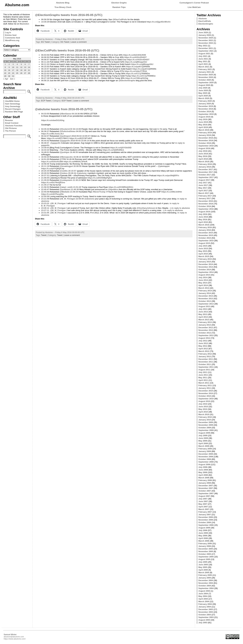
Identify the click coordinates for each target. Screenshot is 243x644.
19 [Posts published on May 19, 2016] (21, 70)
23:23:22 (45, 203)
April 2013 (203, 317)
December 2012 (206, 328)
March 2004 (204, 601)
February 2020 (205, 101)
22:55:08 (45, 192)
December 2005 (206, 549)
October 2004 (205, 586)
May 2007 (203, 504)
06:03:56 (45, 55)
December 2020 (206, 75)
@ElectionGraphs (127, 80)
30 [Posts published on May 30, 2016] (9, 76)
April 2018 (203, 159)
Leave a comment (79, 42)
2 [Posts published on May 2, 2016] (9, 64)
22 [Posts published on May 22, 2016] (5, 73)
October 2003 (205, 615)
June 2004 (203, 594)
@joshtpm (64, 152)
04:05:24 (80, 131)
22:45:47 (45, 189)
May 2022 (203, 46)
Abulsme (203, 19)
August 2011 (204, 370)
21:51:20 (77, 187)
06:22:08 (45, 76)
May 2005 (203, 567)
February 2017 (205, 196)
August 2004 (204, 591)
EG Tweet (45, 42)
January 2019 (205, 135)
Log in (8, 32)
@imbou (64, 173)
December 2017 (206, 169)
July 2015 (203, 246)
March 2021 (204, 67)
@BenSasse (65, 114)
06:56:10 (45, 80)
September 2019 (206, 114)
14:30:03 (45, 148)
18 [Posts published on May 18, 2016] (17, 70)
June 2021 (203, 59)
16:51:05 (45, 159)
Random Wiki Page (14, 112)
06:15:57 (45, 69)
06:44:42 (45, 141)
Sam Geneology (13, 104)
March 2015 (204, 256)
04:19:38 (76, 114)
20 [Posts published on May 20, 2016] (25, 70)
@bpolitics (113, 189)
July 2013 (203, 309)
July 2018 (203, 151)
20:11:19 (45, 166)
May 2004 (203, 596)
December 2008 (206, 454)
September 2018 (206, 146)
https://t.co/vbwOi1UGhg (53, 120)
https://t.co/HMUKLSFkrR (75, 162)
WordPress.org (12, 40)
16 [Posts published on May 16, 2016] (9, 70)
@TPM (63, 159)
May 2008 (203, 472)
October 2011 (205, 364)
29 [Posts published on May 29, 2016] (5, 76)
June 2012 (203, 343)
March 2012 (204, 351)
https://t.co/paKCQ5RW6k (138, 67)
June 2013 (203, 312)
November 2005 (206, 551)
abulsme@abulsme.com (14, 637)
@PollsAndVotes (68, 131)
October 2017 (205, 175)
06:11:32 (45, 64)
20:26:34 (72, 173)
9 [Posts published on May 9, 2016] (9, 67)
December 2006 (206, 517)
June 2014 (203, 280)
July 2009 (203, 436)
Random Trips (119, 7)
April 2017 (203, 191)
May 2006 (203, 536)
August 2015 (204, 243)
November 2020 (206, 77)
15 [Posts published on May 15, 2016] (5, 70)
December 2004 (206, 580)
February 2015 (205, 259)
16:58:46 (45, 164)
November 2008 (206, 457)
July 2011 (203, 372)
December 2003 (206, 609)
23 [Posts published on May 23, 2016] (9, 73)
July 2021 (203, 56)
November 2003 (206, 612)
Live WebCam (194, 7)
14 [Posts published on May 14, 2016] (29, 67)
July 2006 (203, 530)
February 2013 (205, 322)
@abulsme (82, 173)
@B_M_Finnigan (67, 199)
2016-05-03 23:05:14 (80, 141)
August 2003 (204, 620)
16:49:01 (45, 152)
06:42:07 (45, 136)
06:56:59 (45, 19)
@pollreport (65, 136)
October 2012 (205, 333)
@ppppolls (74, 80)
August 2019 (204, 117)
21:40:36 (75, 189)
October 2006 (205, 522)
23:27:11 (45, 210)
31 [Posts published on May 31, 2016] (13, 76)
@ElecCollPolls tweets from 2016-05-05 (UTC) (67, 50)
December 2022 (206, 40)
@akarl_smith (66, 187)
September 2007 (206, 493)
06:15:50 (45, 67)
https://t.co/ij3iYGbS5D (121, 148)
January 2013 (205, 325)
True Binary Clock (63, 7)
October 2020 (205, 80)
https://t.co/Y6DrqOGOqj (137, 78)
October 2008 (205, 459)
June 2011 (203, 375)
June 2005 (203, 565)
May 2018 (203, 156)
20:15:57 (72, 171)
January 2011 (205, 388)
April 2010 (203, 412)
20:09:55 (77, 166)
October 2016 (205, 206)
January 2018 (205, 167)
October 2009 (205, 428)
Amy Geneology (13, 106)
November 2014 (206, 267)
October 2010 (205, 396)
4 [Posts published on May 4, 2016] (17, 64)
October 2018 (205, 143)
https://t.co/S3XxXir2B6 (52, 162)
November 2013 (206, 299)
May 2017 (203, 188)
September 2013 (206, 304)
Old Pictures (11, 128)
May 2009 (203, 441)
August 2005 (204, 559)
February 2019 (205, 133)
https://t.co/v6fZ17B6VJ (58, 138)
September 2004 (206, 588)
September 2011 (206, 367)
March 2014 (204, 288)
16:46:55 (74, 152)
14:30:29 (45, 22)
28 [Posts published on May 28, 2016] (29, 73)
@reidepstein (66, 180)
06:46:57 (45, 143)
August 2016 (204, 212)
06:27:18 (45, 78)
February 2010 (205, 417)
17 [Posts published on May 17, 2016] (13, 70)
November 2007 (206, 488)
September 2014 (206, 272)
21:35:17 (45, 185)
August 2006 (204, 528)
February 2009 (205, 449)
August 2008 (204, 464)
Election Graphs (119, 3)
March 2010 (204, 414)
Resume (9, 120)
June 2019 (203, 122)
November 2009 (206, 425)
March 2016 (204, 225)
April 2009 (203, 443)
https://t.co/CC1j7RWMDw (138, 74)
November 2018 (206, 140)
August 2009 (204, 433)
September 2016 (206, 209)
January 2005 (205, 578)
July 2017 (203, 183)
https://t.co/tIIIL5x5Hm (172, 192)
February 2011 (205, 385)
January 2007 (205, 515)
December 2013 (206, 296)
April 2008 (203, 475)
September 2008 (206, 462)
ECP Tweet (46, 101)
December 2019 (206, 106)
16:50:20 (45, 157)
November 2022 (206, 43)
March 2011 (204, 383)
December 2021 (206, 48)
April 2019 (203, 127)
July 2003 (203, 623)
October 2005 (205, 554)
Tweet (44, 235)
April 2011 (203, 380)
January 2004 (205, 607)
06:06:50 (45, 57)
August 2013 (204, 306)
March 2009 (204, 446)
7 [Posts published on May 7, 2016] (29, 64)
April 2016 (203, 222)
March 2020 (204, 98)
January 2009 (205, 451)
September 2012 (206, 335)
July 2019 (203, 119)
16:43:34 (45, 150)
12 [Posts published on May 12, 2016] (21, 67)
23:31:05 (45, 213)
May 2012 (203, 346)
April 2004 (203, 599)
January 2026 (205, 35)
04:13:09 (77, 129)
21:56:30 (74, 192)
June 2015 (203, 248)
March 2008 (204, 478)
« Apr (6, 79)
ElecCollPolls (205, 21)
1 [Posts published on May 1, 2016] (5, 64)
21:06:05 (45, 178)
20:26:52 (45, 173)
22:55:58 (45, 196)
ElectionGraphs (206, 24)
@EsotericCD (66, 129)
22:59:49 (80, 199)
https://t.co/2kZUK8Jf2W (134, 55)
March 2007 (204, 509)
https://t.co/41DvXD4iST (135, 57)
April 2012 (203, 349)
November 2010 (206, 393)
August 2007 (204, 496)
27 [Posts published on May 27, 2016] (25, 73)
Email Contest (12, 123)
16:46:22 (77, 157)
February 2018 (205, 164)
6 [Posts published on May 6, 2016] (25, 64)
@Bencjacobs (66, 157)
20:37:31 (45, 175)
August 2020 (204, 85)
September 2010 (206, 399)
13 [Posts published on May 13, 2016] (25, 67)
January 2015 (205, 262)
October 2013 (205, 301)
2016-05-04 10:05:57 (81, 136)
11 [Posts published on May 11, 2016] (17, 67)
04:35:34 (45, 129)
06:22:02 (45, 74)
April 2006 (203, 538)
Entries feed (11, 35)
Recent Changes (13, 109)
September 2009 (206, 430)
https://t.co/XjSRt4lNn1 (113, 150)
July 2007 (203, 499)
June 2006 (203, 533)
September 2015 (206, 241)
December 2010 (206, 391)
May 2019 (203, 125)
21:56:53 (45, 187)
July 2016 (203, 214)
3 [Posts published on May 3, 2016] (13, 64)
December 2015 (206, 233)
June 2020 (203, 90)
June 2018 (203, 154)
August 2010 (204, 401)
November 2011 (206, 362)
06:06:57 (45, 60)
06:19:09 (45, 71)
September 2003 (206, 617)
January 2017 (205, 198)
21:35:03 (45, 180)
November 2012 (206, 330)
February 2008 (205, 480)
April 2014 (203, 285)
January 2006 (205, 546)
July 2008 (203, 467)
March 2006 (204, 541)
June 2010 (203, 407)
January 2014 (205, 293)
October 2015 (205, 238)
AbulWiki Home (12, 101)
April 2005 (203, 570)
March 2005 (204, 572)
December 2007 (206, 486)
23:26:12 (45, 208)
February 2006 (205, 544)
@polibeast (65, 189)
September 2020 (206, 83)
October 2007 (205, 491)
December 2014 (206, 264)
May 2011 (203, 378)
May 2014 (203, 283)
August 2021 (204, 54)
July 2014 (203, 277)
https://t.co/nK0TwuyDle (52, 194)
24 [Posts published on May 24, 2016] (13, 73)
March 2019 (204, 130)
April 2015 (203, 254)
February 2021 (205, 69)
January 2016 (205, 230)
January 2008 (205, 483)
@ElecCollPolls (120, 19)
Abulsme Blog (63, 3)
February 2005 (205, 575)
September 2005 (206, 557)
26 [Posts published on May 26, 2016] (21, 73)
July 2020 (203, 88)
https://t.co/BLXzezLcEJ (52, 134)
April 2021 (203, 64)
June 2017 (203, 185)
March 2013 (204, 320)
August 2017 (204, 180)
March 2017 (204, 193)
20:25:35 (45, 171)
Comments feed (13, 38)
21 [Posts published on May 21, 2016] (29, 70)
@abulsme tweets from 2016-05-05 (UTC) (64, 109)
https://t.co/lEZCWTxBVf (81, 138)
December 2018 (206, 138)
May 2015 (203, 251)
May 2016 (203, 219)
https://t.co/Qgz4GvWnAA (159, 22)
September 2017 (206, 177)
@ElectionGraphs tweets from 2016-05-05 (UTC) (69, 15)
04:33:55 (45, 114)
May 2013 (203, 314)
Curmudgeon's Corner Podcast (194, 3)
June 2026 (203, 32)
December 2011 (206, 359)
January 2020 (205, 104)
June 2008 (203, 470)
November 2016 (206, 204)
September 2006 (206, 525)
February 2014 (205, 291)
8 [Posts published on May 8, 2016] (5, 67)
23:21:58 (45, 199)
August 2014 (204, 275)
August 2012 (204, 338)
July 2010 (203, 404)
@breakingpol (66, 166)
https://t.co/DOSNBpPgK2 (100, 178)
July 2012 (203, 341)
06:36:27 (45, 131)
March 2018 (204, 162)
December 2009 (206, 422)
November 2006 (206, 520)
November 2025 (206, 38)
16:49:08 (70, 159)
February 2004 (205, 604)
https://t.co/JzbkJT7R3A (136, 71)
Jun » (12, 79)
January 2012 (205, 356)
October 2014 (205, 270)
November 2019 (206, 109)
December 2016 (206, 201)
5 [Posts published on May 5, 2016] (21, 64)
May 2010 (203, 409)
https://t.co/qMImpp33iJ (136, 62)
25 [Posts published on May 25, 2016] (17, 73)
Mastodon (24, 24)
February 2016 (205, 227)
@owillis (64, 171)
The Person (11, 131)
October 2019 (205, 111)
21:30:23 (77, 180)
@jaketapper (164, 166)
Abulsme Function (14, 126)
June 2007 (203, 501)
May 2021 (203, 61)
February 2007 (205, 512)
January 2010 (205, 420)
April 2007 (203, 507)
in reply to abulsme (181, 208)
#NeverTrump (99, 192)
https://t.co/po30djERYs (168, 175)
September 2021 (206, 51)
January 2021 (205, 72)
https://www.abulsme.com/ (15, 639)
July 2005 (203, 562)
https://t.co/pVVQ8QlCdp (53, 169)
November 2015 (206, 235)
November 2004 (206, 583)
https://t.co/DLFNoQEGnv (53, 182)
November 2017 (206, 172)
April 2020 (203, 96)
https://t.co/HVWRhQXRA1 (121, 187)
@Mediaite (65, 192)
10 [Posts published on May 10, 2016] (13, 67)
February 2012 (205, 354)
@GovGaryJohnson (146, 208)
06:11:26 (45, 62)
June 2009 (203, 438)
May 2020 (203, 93)
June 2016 (203, 217)
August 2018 (204, 148)
